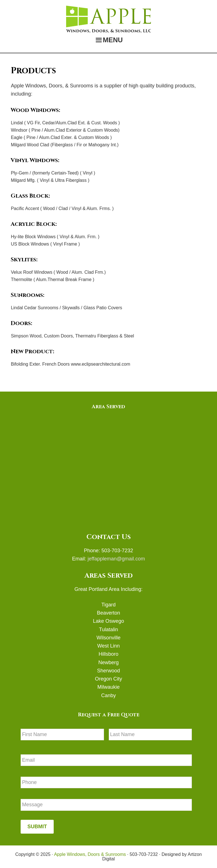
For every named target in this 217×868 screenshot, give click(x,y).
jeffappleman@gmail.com (116, 559)
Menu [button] (113, 40)
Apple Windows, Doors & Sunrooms (108, 19)
